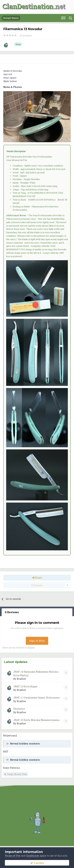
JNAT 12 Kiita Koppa (25, 686)
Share (37, 578)
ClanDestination (28, 6)
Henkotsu (19, 709)
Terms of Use (13, 856)
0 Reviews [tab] (12, 612)
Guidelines (33, 856)
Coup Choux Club (17, 774)
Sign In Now (37, 641)
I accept (37, 863)
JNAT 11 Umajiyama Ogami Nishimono (37, 698)
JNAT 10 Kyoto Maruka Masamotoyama (36, 720)
